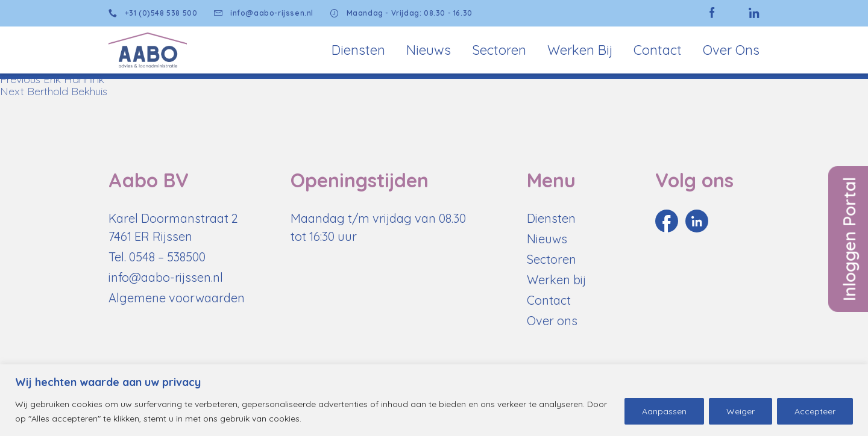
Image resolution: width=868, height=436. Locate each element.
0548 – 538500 (167, 257)
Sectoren (499, 50)
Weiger (741, 411)
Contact (658, 50)
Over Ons (731, 50)
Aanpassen (664, 411)
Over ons (552, 321)
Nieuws (429, 50)
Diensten (358, 50)
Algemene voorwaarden (177, 298)
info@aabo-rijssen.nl (264, 13)
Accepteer (815, 411)
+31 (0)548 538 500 (153, 13)
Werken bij (580, 50)
